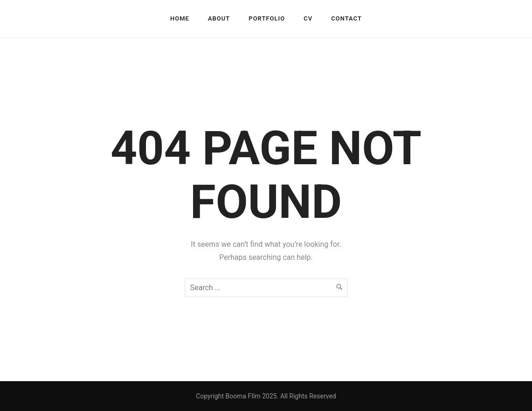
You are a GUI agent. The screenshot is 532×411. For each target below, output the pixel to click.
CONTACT (346, 18)
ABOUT (219, 18)
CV (308, 18)
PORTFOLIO (267, 18)
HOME (180, 18)
